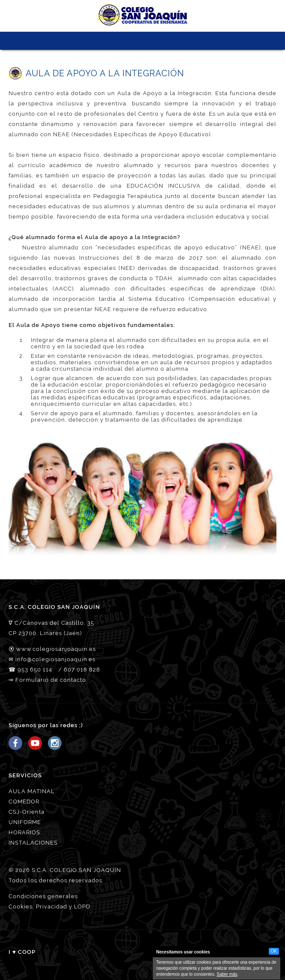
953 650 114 (35, 670)
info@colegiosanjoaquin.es (55, 659)
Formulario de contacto (51, 680)
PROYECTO (119, 41)
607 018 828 (82, 670)
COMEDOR (24, 802)
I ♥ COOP (22, 952)
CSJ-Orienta (27, 812)
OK (274, 951)
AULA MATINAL (32, 791)
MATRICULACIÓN (150, 41)
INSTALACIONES (33, 843)
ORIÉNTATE (166, 41)
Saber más (227, 974)
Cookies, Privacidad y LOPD (49, 907)
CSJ (87, 41)
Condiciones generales (43, 896)
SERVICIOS (135, 41)
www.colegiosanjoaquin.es (56, 649)
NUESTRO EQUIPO (103, 41)
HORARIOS (24, 832)
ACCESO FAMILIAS (182, 41)
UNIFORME (25, 822)
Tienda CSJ (198, 41)
